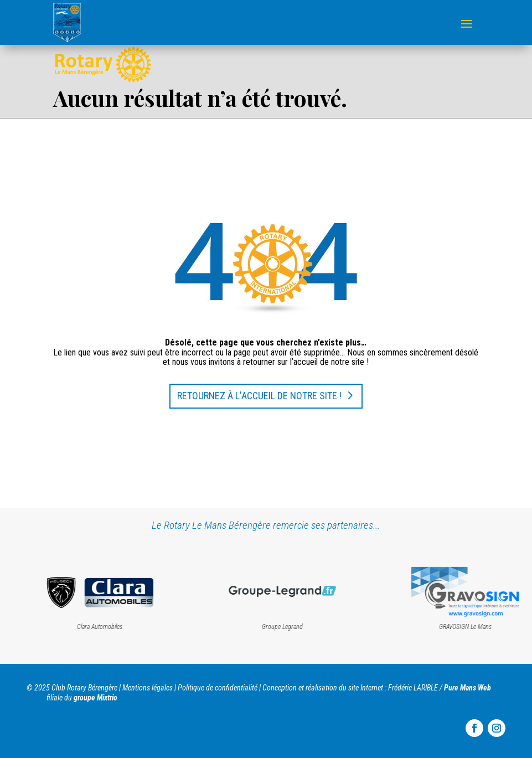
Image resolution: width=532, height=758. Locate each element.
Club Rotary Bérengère (84, 688)
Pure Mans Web (468, 688)
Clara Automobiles (111, 627)
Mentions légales (148, 688)
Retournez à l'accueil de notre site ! (259, 396)
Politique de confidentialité (218, 688)
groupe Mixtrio (95, 698)
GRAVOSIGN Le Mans (477, 627)
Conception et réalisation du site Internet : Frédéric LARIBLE (350, 688)
